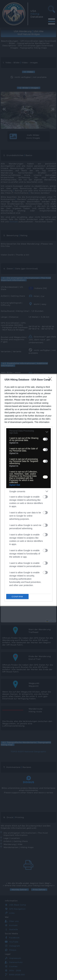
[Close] (51, 380)
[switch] (45, 439)
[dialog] (28, 490)
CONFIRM (17, 597)
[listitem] (28, 432)
